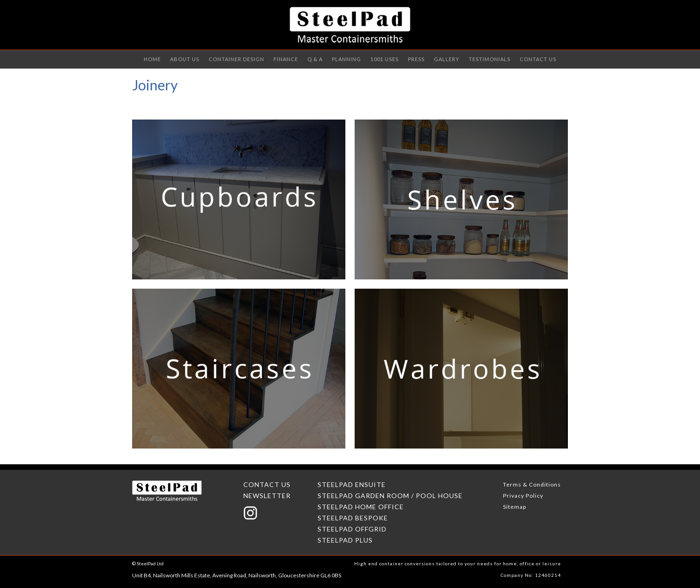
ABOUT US (185, 59)
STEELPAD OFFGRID (352, 529)
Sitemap (515, 507)
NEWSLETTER (267, 496)
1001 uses (385, 59)
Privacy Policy (523, 496)
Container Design (236, 59)
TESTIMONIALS (490, 59)
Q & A (315, 59)
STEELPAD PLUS (345, 540)
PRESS (416, 59)
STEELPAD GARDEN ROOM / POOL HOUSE (390, 496)
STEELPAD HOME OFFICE (361, 507)
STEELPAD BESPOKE (353, 518)
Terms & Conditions (532, 484)
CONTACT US (538, 59)
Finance (286, 59)
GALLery (447, 59)
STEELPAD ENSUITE (352, 484)
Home (152, 59)
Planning (347, 59)
